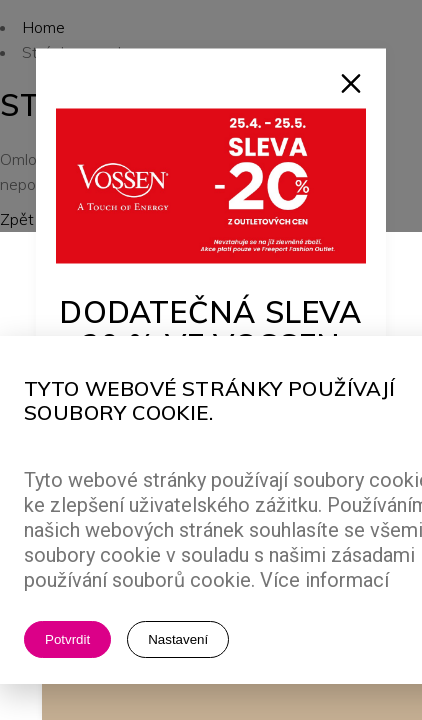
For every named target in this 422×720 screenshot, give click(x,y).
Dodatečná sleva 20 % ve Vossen (211, 328)
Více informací (324, 580)
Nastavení (178, 639)
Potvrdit (67, 639)
